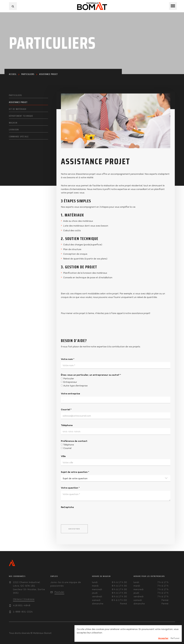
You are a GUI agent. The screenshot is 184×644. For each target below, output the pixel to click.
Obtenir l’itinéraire (24, 599)
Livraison (14, 130)
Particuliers (28, 74)
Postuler (59, 592)
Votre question (70, 488)
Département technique (21, 116)
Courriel (66, 409)
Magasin (13, 123)
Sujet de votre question (75, 472)
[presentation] (82, 515)
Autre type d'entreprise (75, 386)
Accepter (163, 638)
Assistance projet (49, 74)
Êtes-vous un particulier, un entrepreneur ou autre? (91, 375)
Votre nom (68, 359)
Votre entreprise (70, 394)
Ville (63, 456)
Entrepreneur (70, 382)
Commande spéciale (19, 137)
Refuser (175, 638)
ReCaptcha (67, 507)
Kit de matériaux (18, 109)
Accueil (13, 74)
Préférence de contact (74, 441)
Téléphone (67, 425)
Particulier (69, 379)
